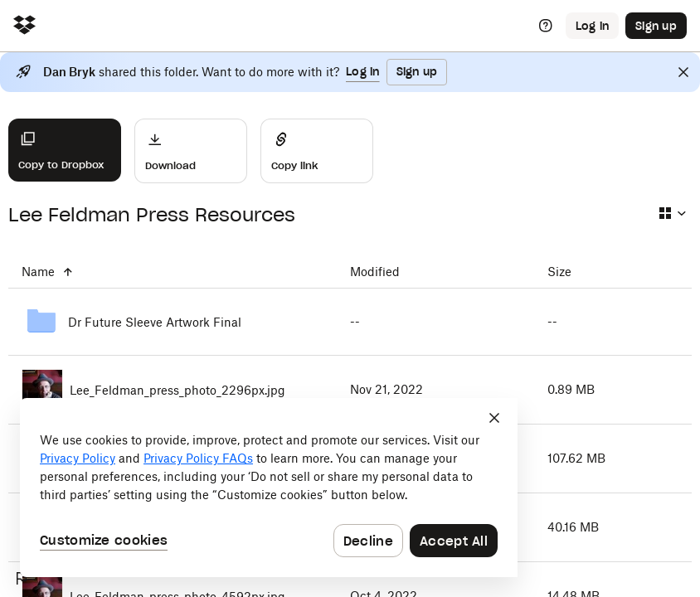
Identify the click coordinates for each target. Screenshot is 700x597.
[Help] (546, 26)
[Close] (683, 72)
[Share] (317, 151)
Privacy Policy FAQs (198, 458)
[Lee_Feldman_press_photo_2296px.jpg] (173, 390)
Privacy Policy (78, 458)
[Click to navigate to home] (24, 26)
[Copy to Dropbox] (65, 150)
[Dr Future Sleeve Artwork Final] (173, 322)
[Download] (191, 151)
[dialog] (269, 488)
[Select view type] (672, 213)
